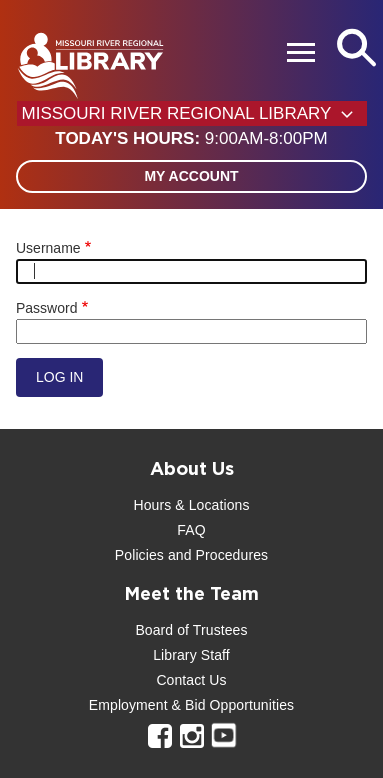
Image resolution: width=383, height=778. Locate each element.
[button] (191, 139)
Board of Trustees (191, 630)
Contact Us (191, 680)
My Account (191, 176)
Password (46, 308)
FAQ (191, 530)
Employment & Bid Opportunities (191, 705)
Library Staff (191, 655)
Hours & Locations (191, 505)
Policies (139, 555)
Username (48, 248)
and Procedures (216, 555)
